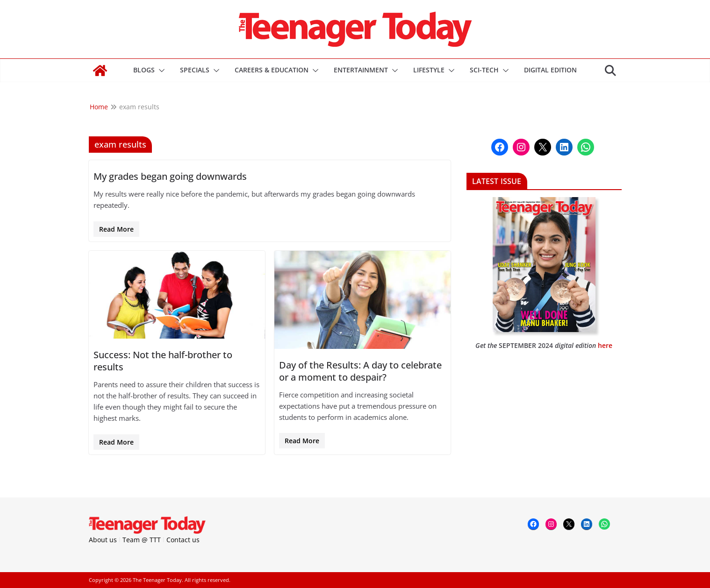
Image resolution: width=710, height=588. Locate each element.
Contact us (183, 540)
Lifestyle (429, 70)
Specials (195, 70)
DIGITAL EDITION (550, 70)
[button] (160, 71)
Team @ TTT (142, 540)
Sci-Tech (484, 70)
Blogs (144, 70)
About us (103, 540)
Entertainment (361, 70)
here (605, 345)
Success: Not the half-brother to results (163, 361)
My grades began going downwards (170, 176)
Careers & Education (272, 70)
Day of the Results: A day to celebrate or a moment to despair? (360, 371)
